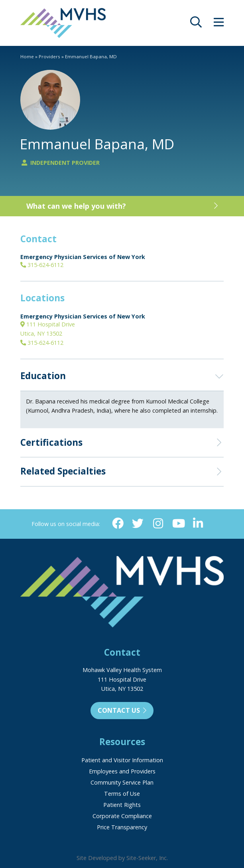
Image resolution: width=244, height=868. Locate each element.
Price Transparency (122, 827)
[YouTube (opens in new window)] (178, 524)
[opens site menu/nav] (219, 24)
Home (27, 56)
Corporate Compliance (122, 816)
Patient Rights (122, 805)
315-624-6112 (42, 265)
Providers (49, 56)
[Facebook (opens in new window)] (118, 524)
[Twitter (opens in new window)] (138, 524)
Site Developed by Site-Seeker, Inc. (122, 858)
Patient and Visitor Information (122, 760)
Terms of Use (122, 794)
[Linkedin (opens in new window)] (198, 524)
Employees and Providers (122, 771)
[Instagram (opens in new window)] (158, 524)
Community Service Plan (122, 782)
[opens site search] (196, 24)
